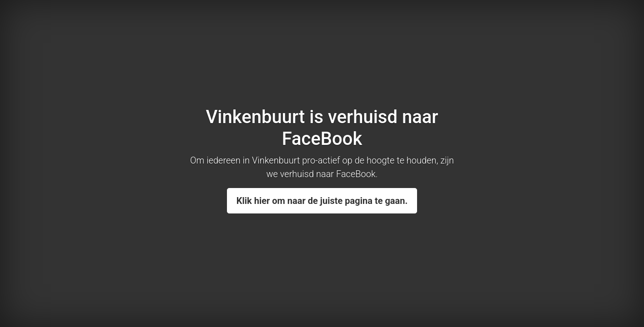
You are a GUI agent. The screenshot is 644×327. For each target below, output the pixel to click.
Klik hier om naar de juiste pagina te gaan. (322, 201)
